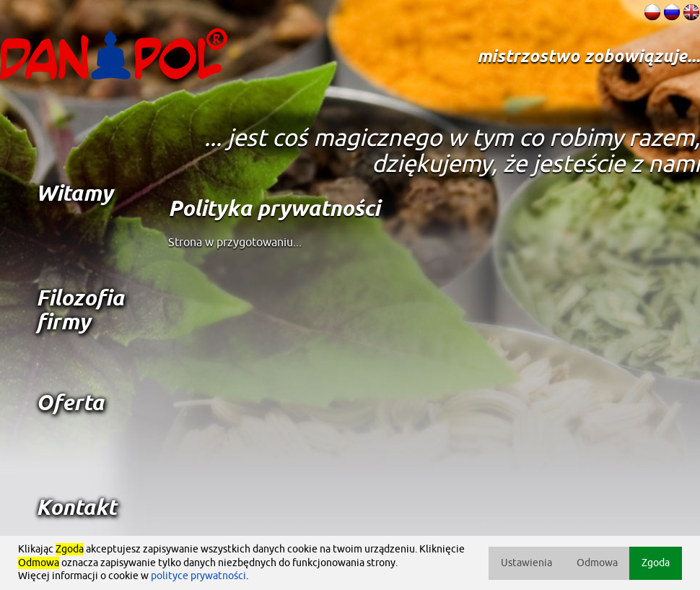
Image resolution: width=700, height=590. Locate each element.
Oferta (70, 404)
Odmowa (597, 563)
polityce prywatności (198, 576)
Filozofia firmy (80, 311)
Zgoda (656, 563)
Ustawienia (526, 563)
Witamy (74, 195)
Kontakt (76, 509)
